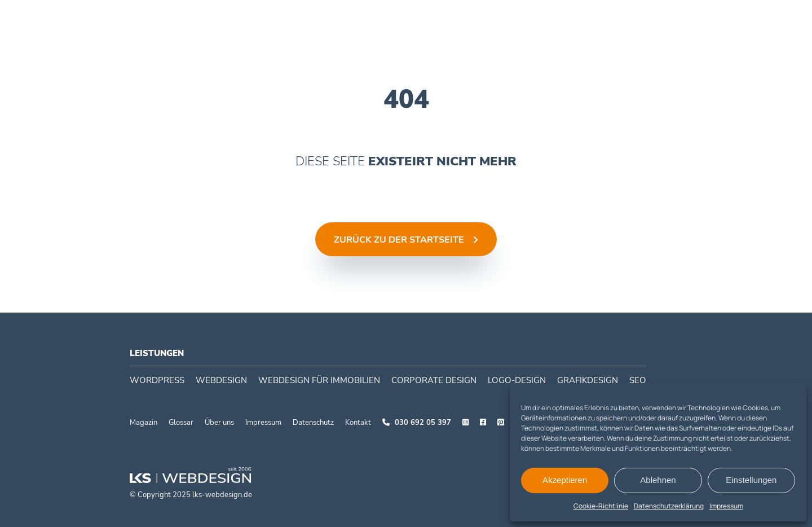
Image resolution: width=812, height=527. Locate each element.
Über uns (219, 423)
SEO (638, 380)
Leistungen (157, 353)
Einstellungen (751, 480)
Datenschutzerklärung (669, 506)
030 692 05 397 (417, 423)
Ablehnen (658, 480)
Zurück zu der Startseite (399, 240)
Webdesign (356, 20)
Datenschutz (313, 423)
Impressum (726, 506)
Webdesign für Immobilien (319, 380)
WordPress (290, 20)
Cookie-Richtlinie (601, 506)
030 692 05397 (738, 20)
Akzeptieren (565, 480)
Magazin (144, 423)
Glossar (181, 423)
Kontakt (358, 423)
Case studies (520, 20)
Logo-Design (517, 380)
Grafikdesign (588, 380)
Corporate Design (436, 20)
